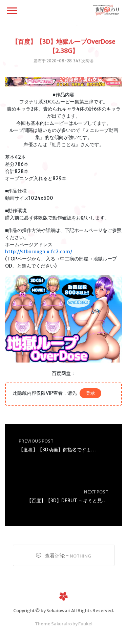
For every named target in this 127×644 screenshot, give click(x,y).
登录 (90, 393)
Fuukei (85, 624)
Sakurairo (61, 624)
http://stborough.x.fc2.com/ (39, 252)
